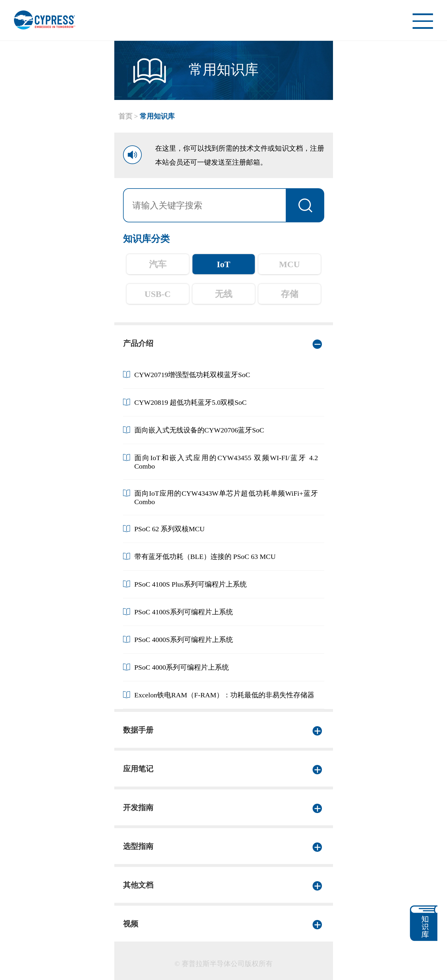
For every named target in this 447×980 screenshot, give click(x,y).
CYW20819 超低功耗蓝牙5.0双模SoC (191, 402)
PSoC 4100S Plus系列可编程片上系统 (191, 584)
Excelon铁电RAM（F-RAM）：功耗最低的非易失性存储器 (224, 695)
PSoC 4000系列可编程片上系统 (182, 667)
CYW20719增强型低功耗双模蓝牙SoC (192, 375)
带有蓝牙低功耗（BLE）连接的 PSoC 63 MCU (205, 557)
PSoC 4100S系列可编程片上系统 (184, 612)
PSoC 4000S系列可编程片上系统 (184, 640)
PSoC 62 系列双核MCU (170, 529)
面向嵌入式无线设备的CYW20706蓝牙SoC (199, 430)
